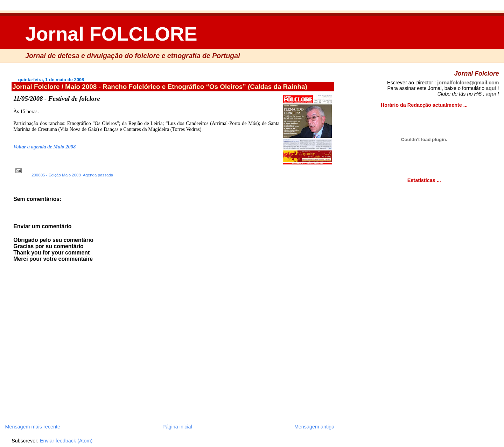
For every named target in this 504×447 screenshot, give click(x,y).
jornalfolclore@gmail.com (468, 83)
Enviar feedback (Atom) (66, 441)
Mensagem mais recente (33, 427)
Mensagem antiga (314, 427)
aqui (491, 88)
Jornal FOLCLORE (111, 34)
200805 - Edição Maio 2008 (56, 175)
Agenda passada (98, 175)
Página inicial (177, 427)
